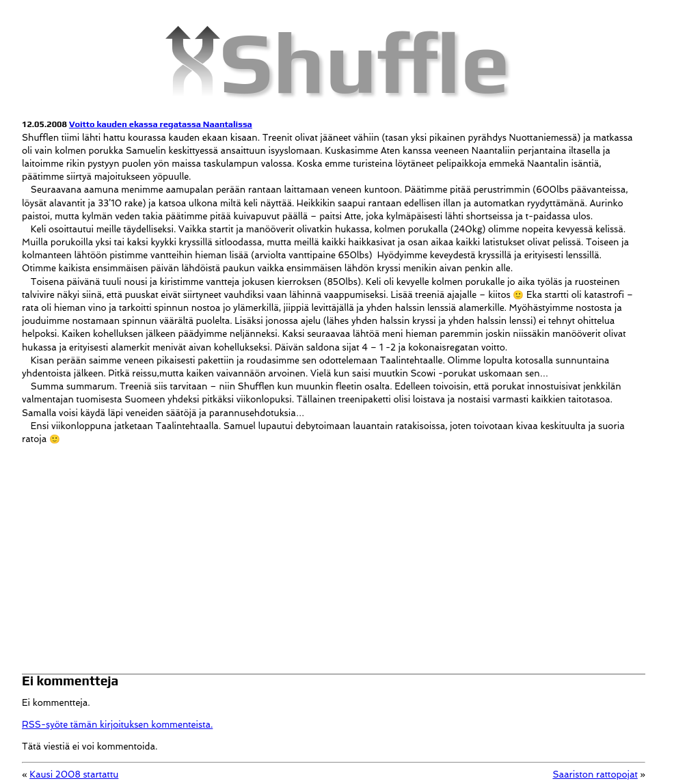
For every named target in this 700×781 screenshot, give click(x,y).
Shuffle (365, 61)
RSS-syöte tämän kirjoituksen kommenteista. (117, 725)
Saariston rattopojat (595, 775)
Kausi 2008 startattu (74, 775)
